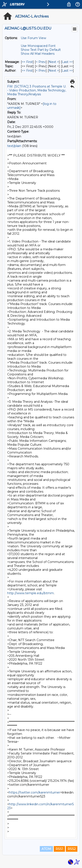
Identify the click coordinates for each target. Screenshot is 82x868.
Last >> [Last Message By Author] (67, 71)
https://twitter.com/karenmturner (35, 792)
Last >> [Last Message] (67, 62)
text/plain (14, 146)
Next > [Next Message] (54, 62)
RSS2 (72, 849)
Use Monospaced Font (38, 46)
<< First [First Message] (27, 62)
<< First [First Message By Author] (27, 71)
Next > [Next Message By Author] (54, 71)
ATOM (46, 849)
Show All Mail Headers (38, 54)
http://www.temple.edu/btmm (31, 593)
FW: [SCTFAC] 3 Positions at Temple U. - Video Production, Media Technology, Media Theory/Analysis (37, 90)
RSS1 (59, 849)
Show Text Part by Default (41, 50)
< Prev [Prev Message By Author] (41, 71)
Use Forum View (33, 38)
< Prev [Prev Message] (41, 62)
